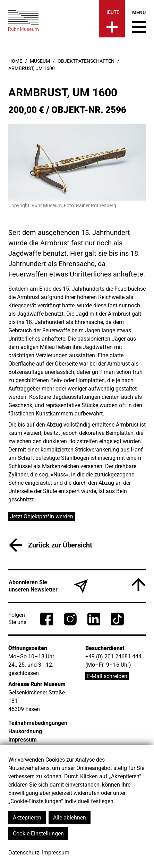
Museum (40, 61)
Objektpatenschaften (86, 61)
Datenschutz (24, 853)
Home (15, 61)
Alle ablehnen (70, 818)
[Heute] (112, 19)
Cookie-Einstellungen (38, 834)
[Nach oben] (138, 585)
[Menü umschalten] (139, 21)
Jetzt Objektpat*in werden (42, 516)
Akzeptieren (27, 818)
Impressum (56, 853)
